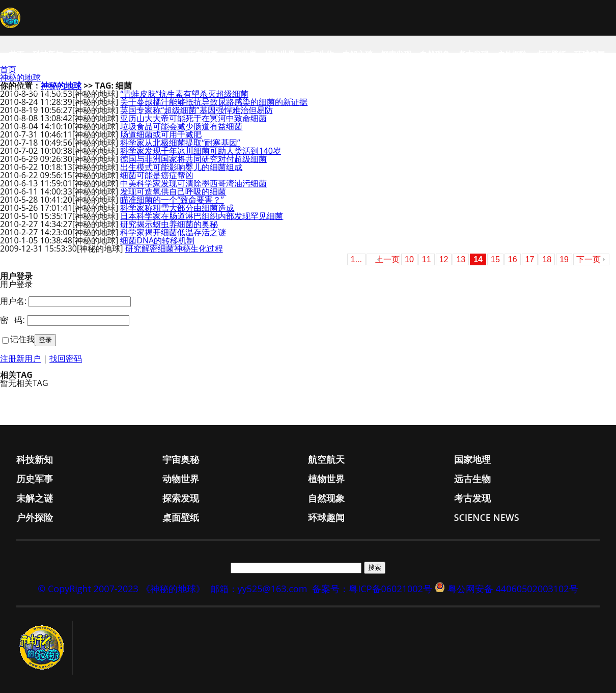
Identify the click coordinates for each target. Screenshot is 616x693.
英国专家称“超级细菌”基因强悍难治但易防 (196, 110)
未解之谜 (357, 54)
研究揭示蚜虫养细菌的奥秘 (169, 224)
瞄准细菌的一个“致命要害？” (172, 200)
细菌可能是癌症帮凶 (157, 175)
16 (513, 259)
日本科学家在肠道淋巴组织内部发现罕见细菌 (202, 216)
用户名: (13, 301)
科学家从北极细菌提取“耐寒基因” (180, 143)
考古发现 (473, 54)
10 (409, 259)
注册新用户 (20, 358)
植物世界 (280, 54)
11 (427, 259)
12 (444, 259)
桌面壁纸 (551, 54)
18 (547, 259)
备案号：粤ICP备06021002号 (372, 589)
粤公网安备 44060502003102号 (513, 589)
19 (564, 259)
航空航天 (125, 54)
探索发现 (396, 54)
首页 (17, 54)
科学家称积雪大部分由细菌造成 (177, 208)
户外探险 (512, 54)
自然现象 (435, 54)
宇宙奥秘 (87, 54)
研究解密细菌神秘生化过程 (174, 248)
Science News (36, 90)
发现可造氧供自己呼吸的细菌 (173, 191)
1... (356, 259)
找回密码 (66, 358)
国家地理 (164, 54)
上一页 (387, 259)
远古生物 (319, 54)
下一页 (589, 259)
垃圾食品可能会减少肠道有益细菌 (181, 126)
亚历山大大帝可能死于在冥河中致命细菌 (193, 118)
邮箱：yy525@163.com (259, 589)
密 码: (12, 320)
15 (495, 259)
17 (530, 259)
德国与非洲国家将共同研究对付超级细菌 (193, 159)
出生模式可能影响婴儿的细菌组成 (181, 167)
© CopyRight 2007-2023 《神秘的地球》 (121, 589)
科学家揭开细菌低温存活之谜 (173, 232)
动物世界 (241, 54)
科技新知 (48, 54)
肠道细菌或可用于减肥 (161, 134)
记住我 (22, 339)
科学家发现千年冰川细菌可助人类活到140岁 (200, 151)
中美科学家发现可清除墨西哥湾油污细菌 (193, 183)
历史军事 (203, 54)
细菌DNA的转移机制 (157, 240)
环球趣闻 (590, 54)
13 (461, 259)
